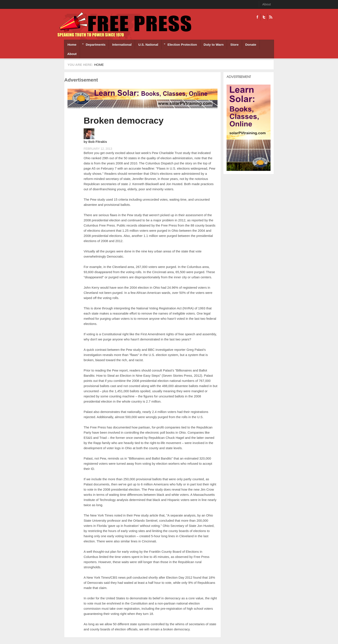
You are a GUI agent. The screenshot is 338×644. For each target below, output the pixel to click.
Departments (93, 45)
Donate (251, 45)
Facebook (257, 17)
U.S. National (148, 45)
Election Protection (179, 45)
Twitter (264, 17)
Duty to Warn (214, 45)
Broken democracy (124, 121)
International (122, 45)
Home (72, 45)
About (267, 4)
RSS (271, 17)
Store (234, 45)
